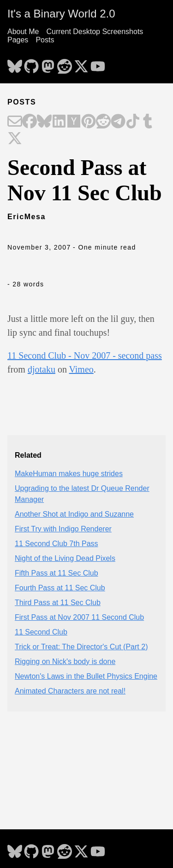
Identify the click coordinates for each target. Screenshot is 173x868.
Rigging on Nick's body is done (65, 661)
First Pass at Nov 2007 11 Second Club (79, 617)
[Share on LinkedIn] (59, 122)
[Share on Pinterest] (89, 122)
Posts (45, 40)
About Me (23, 32)
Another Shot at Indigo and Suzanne (74, 514)
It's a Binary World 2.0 (61, 14)
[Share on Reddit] (103, 122)
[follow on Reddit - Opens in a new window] (65, 64)
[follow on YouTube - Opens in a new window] (98, 64)
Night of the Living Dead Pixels (65, 558)
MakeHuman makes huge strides (69, 474)
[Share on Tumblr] (148, 122)
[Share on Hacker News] (74, 122)
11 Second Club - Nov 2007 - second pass (85, 355)
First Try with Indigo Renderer (63, 529)
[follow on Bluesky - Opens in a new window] (15, 64)
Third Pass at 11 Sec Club (58, 603)
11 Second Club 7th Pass (57, 544)
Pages (18, 40)
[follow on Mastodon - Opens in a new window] (48, 64)
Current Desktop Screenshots (95, 32)
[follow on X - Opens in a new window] (81, 64)
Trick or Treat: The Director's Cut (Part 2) (81, 647)
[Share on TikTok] (133, 122)
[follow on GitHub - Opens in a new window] (31, 64)
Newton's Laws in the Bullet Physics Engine (86, 676)
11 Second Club (41, 632)
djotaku (42, 369)
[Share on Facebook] (30, 122)
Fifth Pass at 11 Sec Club (57, 573)
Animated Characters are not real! (70, 691)
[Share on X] (15, 139)
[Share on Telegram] (118, 122)
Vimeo (81, 369)
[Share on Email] (15, 122)
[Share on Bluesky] (44, 122)
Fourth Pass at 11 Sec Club (60, 588)
